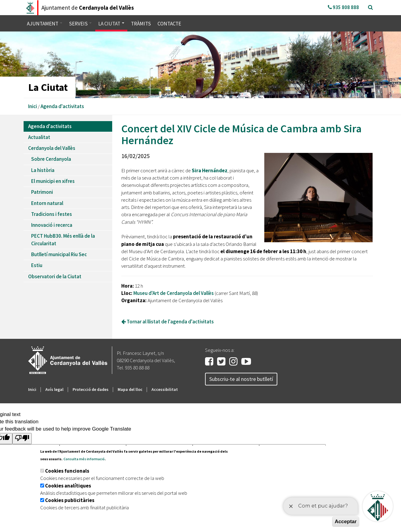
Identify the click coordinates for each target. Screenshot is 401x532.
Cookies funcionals (67, 471)
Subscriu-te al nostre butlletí (241, 379)
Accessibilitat (165, 389)
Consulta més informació (84, 459)
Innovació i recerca (52, 225)
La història (43, 170)
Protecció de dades (91, 389)
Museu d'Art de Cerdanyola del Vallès (174, 293)
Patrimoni (42, 192)
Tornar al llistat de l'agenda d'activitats (168, 322)
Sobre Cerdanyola (51, 159)
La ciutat (111, 24)
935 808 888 (343, 7)
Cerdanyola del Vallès (52, 148)
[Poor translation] (22, 439)
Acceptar (346, 522)
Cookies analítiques (68, 486)
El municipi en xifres (53, 181)
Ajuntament (45, 24)
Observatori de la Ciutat (55, 276)
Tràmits (141, 24)
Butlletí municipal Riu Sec (59, 254)
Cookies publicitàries (70, 500)
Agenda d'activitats (62, 106)
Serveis (80, 24)
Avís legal (54, 389)
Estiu (37, 265)
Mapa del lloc (130, 389)
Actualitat (39, 137)
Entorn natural (47, 203)
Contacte (169, 24)
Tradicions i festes (52, 214)
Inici (33, 106)
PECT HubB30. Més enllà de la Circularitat (63, 240)
